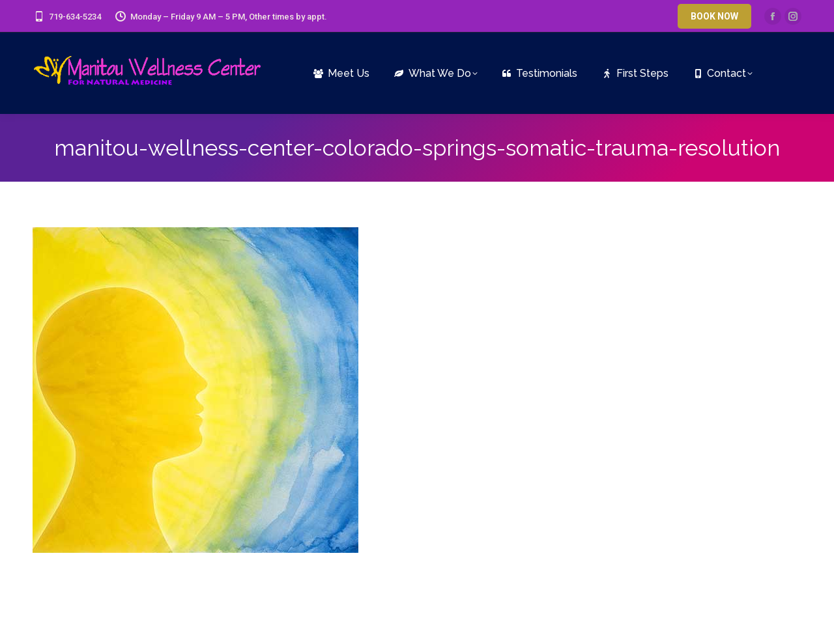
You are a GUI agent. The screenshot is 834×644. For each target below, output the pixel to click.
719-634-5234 (67, 17)
